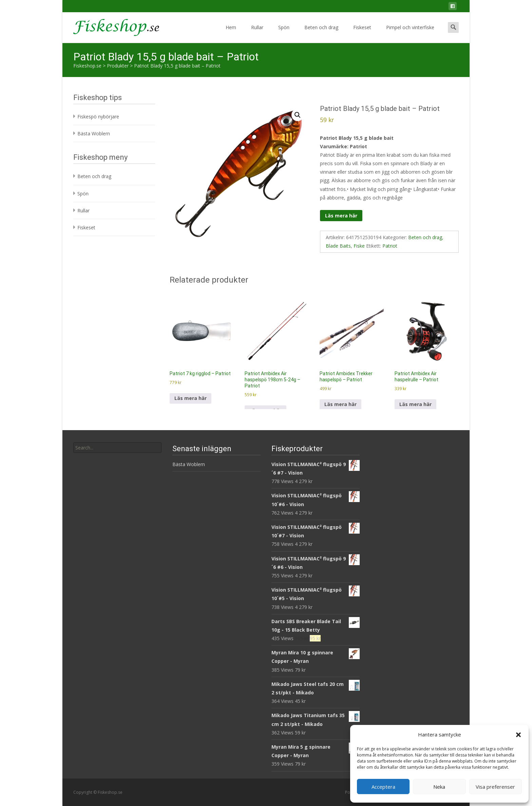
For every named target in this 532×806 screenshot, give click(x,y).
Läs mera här (341, 216)
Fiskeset (362, 33)
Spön (284, 33)
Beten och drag (321, 33)
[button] (518, 735)
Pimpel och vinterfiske (410, 33)
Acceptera (383, 787)
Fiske (359, 246)
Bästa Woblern (94, 133)
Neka (439, 787)
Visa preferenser (495, 787)
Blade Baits (338, 246)
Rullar (257, 33)
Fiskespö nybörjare (98, 117)
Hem (231, 33)
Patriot (390, 246)
